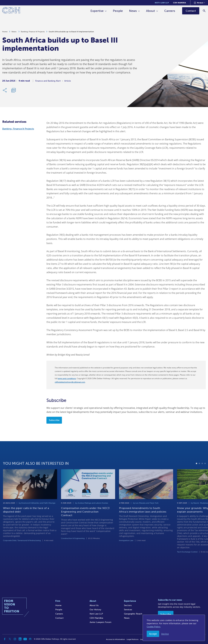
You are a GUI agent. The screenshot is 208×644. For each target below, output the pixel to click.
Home (5, 32)
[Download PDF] (14, 90)
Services (128, 610)
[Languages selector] (200, 3)
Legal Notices (133, 639)
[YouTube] (25, 639)
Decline (165, 634)
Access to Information (115, 639)
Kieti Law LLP (162, 3)
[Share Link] (5, 90)
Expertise (97, 11)
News (133, 11)
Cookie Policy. (154, 627)
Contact (59, 618)
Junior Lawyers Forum (100, 622)
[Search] (204, 11)
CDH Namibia (180, 3)
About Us (94, 605)
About (151, 11)
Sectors (128, 605)
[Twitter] (10, 639)
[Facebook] (5, 639)
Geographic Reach (133, 614)
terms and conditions (67, 379)
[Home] (11, 11)
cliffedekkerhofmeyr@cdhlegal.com (70, 382)
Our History (95, 610)
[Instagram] (15, 639)
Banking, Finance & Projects (33, 32)
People (118, 11)
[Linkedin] (20, 639)
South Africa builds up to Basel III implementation (71, 32)
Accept (153, 634)
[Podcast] (30, 639)
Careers (170, 11)
